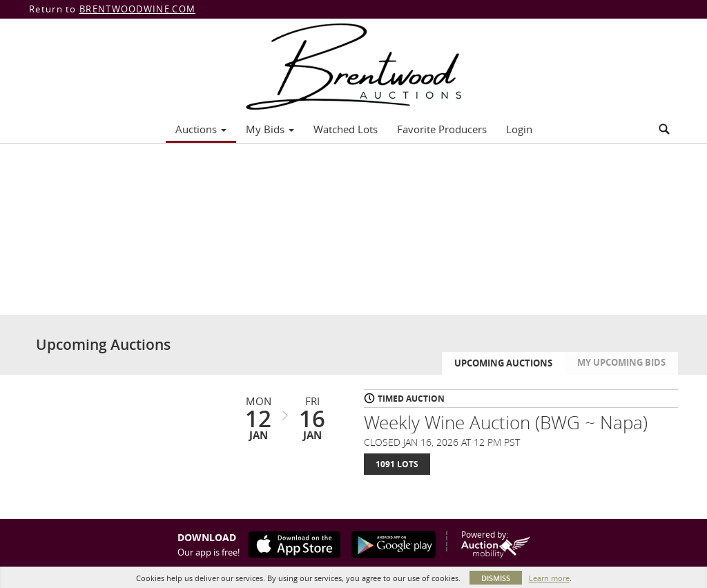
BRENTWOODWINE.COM (137, 9)
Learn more (549, 578)
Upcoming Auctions (503, 363)
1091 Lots (397, 464)
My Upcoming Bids (621, 362)
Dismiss (496, 578)
